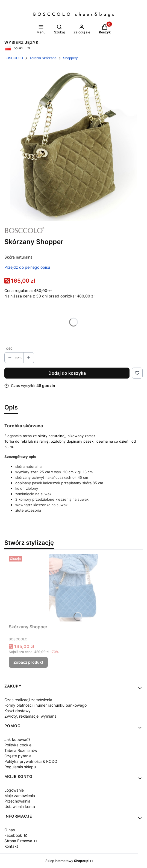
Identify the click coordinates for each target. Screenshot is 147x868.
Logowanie (14, 790)
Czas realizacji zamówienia (28, 700)
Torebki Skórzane (43, 58)
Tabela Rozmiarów (21, 750)
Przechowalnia (17, 801)
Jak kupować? (17, 739)
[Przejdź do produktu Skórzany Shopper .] (73, 588)
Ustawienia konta (20, 807)
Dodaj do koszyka (67, 373)
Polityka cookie (18, 745)
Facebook (14, 835)
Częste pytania (18, 756)
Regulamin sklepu (20, 767)
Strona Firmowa (19, 841)
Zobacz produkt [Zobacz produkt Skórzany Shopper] (28, 662)
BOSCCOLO (14, 58)
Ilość (8, 348)
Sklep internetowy (67, 861)
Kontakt (11, 846)
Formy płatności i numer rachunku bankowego (45, 705)
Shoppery (70, 58)
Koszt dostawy (17, 711)
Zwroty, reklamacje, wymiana (30, 716)
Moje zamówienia (20, 796)
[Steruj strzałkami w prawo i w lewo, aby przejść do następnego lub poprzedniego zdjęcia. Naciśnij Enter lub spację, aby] (73, 144)
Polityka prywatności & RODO (31, 761)
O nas (10, 830)
